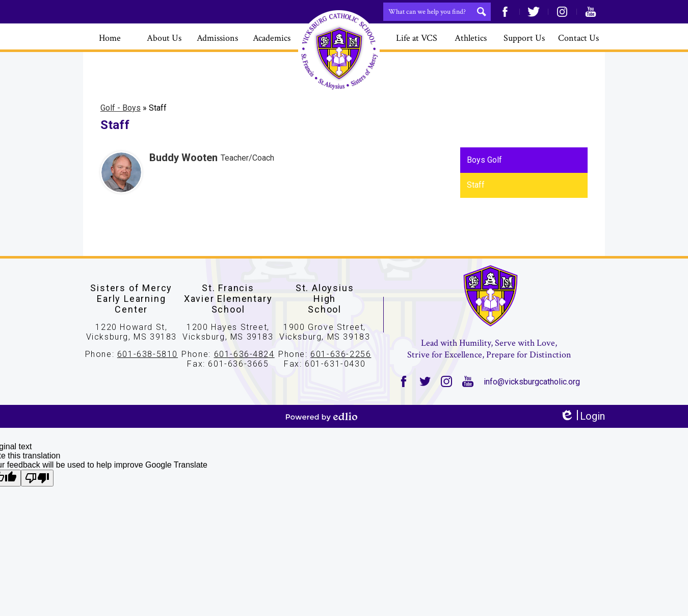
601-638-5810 (148, 354)
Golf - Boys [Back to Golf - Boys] (121, 108)
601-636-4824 (244, 354)
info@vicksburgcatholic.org (532, 382)
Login (582, 416)
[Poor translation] (37, 478)
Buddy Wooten (183, 158)
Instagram (562, 12)
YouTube (591, 12)
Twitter (534, 12)
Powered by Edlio (322, 417)
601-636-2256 (341, 354)
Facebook (505, 12)
